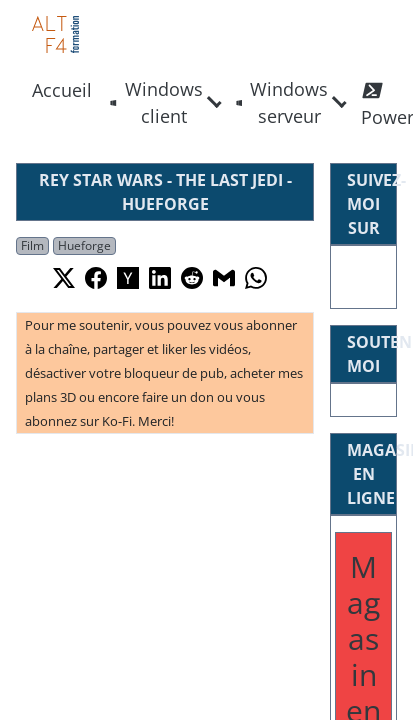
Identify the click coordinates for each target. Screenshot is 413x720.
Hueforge (84, 245)
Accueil (62, 90)
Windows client (156, 102)
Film (32, 245)
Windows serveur (282, 102)
